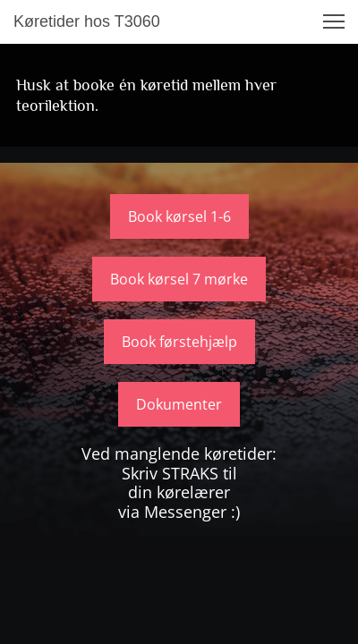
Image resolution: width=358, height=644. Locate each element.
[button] (334, 21)
